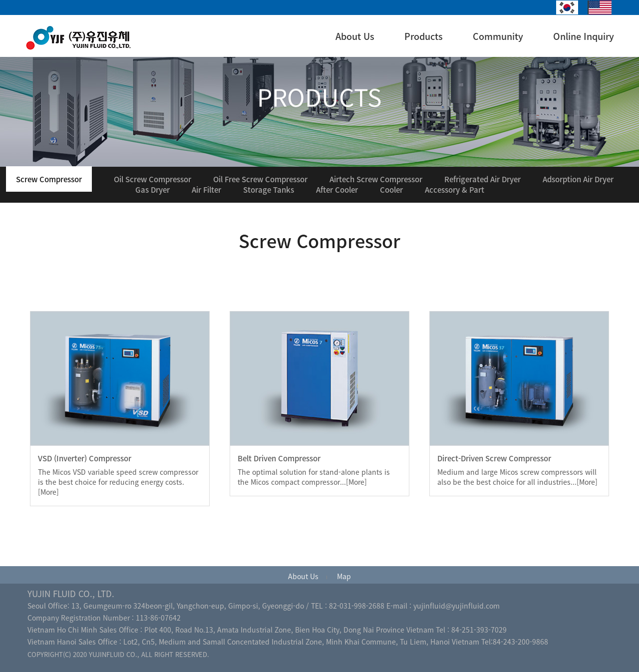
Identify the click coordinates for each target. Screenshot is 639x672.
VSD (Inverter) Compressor (85, 458)
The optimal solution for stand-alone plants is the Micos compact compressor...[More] (314, 477)
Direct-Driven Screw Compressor (494, 458)
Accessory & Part (455, 190)
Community (498, 36)
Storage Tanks (269, 190)
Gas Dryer (153, 190)
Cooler (391, 190)
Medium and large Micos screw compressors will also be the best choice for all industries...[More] (517, 477)
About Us (355, 36)
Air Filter (206, 190)
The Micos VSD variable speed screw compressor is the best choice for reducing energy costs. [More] (118, 482)
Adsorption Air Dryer (578, 179)
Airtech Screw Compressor (376, 179)
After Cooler (337, 190)
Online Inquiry (584, 36)
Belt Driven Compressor (279, 458)
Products (424, 36)
